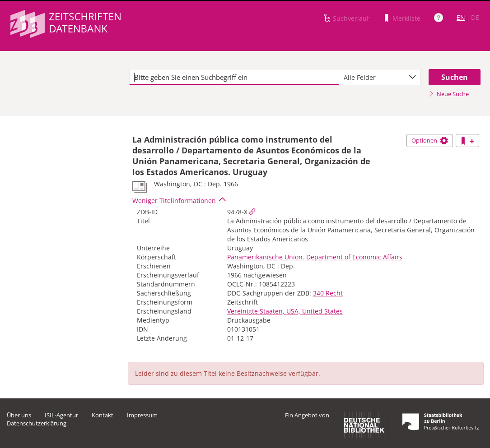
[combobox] (380, 77)
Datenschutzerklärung (37, 423)
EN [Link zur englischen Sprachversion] (461, 17)
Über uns (19, 415)
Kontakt (103, 415)
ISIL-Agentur (61, 415)
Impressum (142, 415)
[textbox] (234, 77)
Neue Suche (449, 94)
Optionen (430, 140)
